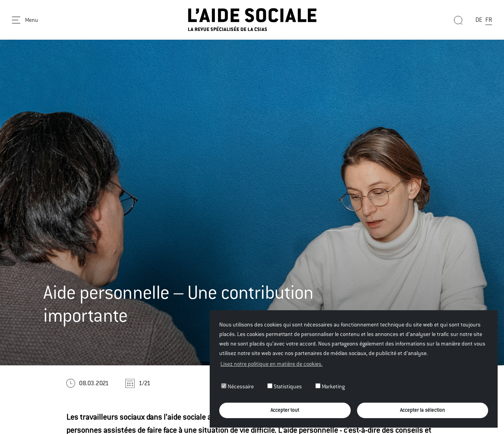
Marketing (330, 386)
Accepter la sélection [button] (422, 410)
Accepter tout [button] (285, 410)
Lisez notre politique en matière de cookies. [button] (271, 364)
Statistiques (285, 386)
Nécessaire (238, 386)
